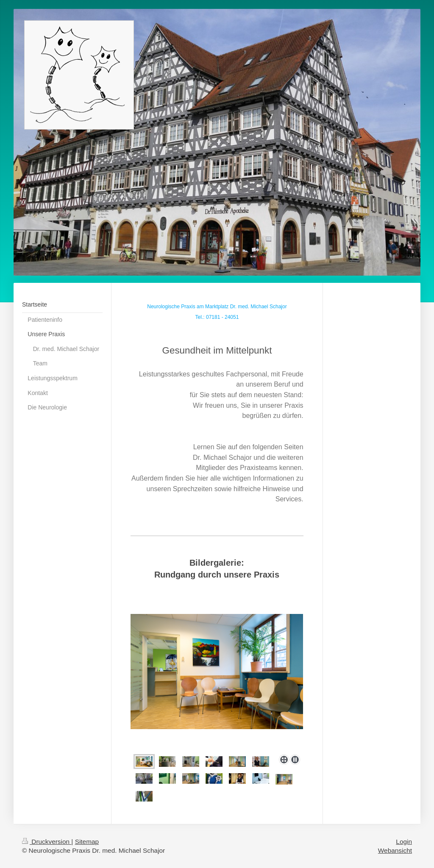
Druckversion (47, 842)
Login (404, 842)
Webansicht (395, 850)
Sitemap (87, 842)
